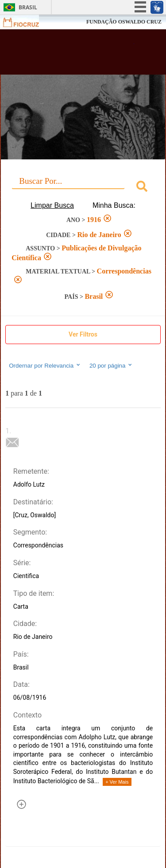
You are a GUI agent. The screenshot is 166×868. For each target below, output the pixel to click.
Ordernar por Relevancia (45, 365)
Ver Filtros (83, 334)
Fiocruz (26, 22)
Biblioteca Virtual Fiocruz (71, 55)
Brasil (28, 7)
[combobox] (83, 188)
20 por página (111, 365)
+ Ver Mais (117, 782)
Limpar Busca (52, 205)
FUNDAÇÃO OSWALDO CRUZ (124, 22)
